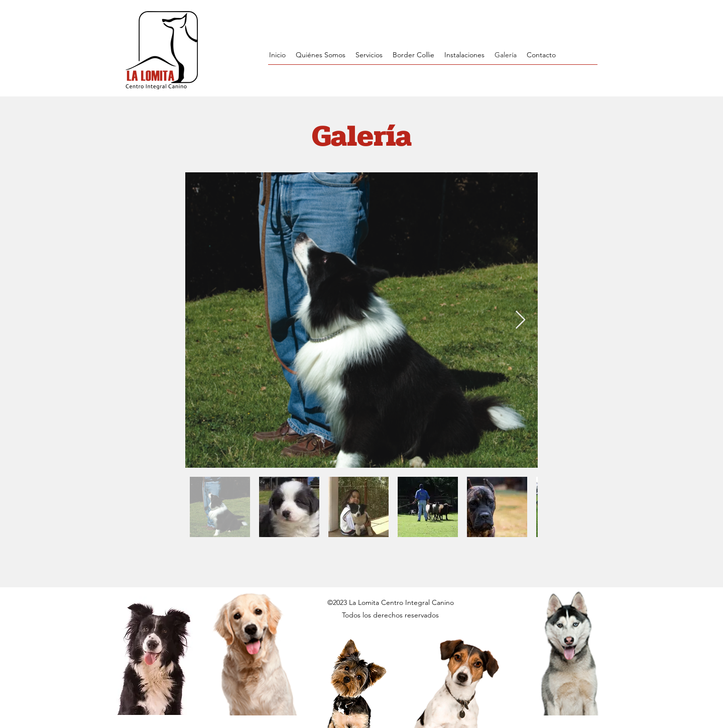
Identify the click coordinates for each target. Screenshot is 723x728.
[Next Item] (520, 320)
